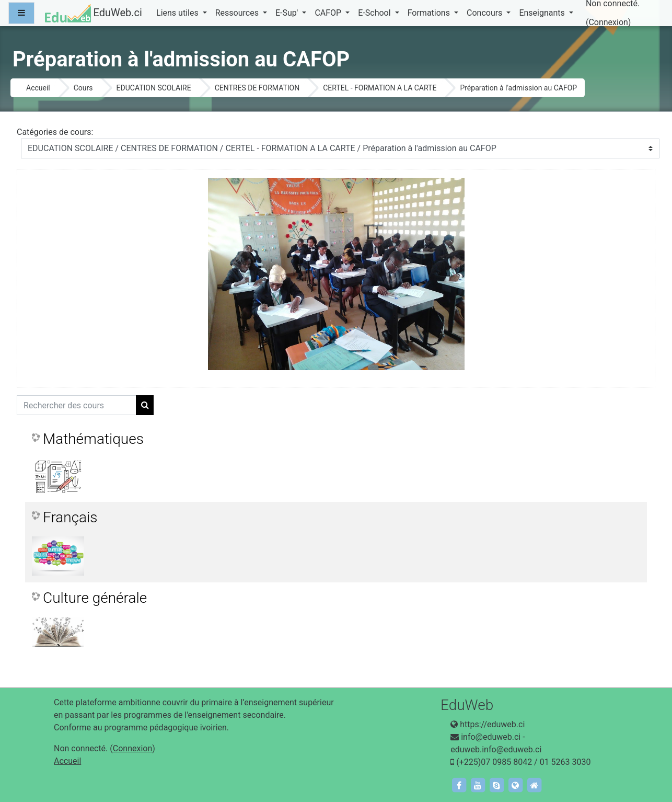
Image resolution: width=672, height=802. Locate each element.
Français (70, 517)
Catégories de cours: (55, 132)
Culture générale (95, 598)
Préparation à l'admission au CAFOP (518, 88)
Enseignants (543, 13)
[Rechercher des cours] (77, 405)
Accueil (38, 88)
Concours (485, 13)
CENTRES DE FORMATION (257, 88)
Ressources (238, 13)
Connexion (608, 22)
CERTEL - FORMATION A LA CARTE (380, 88)
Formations (430, 13)
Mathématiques (93, 439)
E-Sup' (288, 13)
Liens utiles (178, 13)
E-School (375, 13)
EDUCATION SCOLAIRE (154, 88)
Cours (83, 88)
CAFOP (329, 13)
